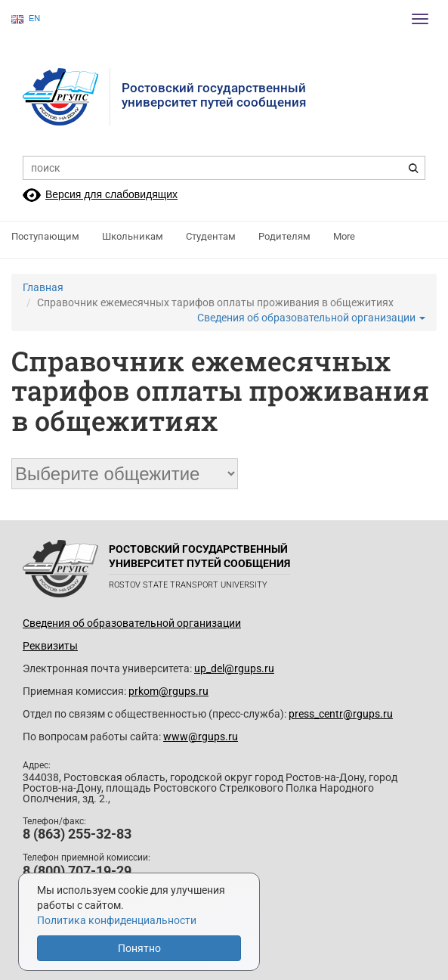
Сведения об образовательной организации (311, 318)
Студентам (211, 236)
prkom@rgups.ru (168, 691)
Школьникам (133, 236)
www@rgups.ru (201, 737)
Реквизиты (50, 646)
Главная (43, 287)
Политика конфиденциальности (117, 920)
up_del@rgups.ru (234, 668)
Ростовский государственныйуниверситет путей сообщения (214, 95)
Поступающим (45, 236)
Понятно (139, 948)
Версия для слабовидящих (111, 194)
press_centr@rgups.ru (341, 714)
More (344, 236)
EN (26, 19)
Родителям (284, 236)
